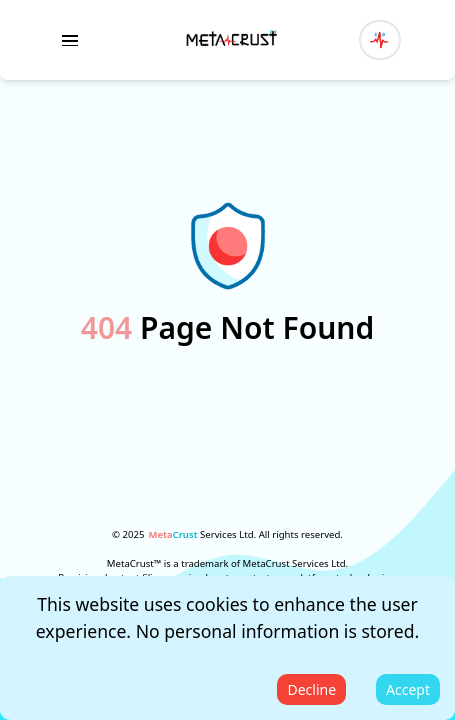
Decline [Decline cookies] (311, 689)
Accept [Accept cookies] (408, 689)
